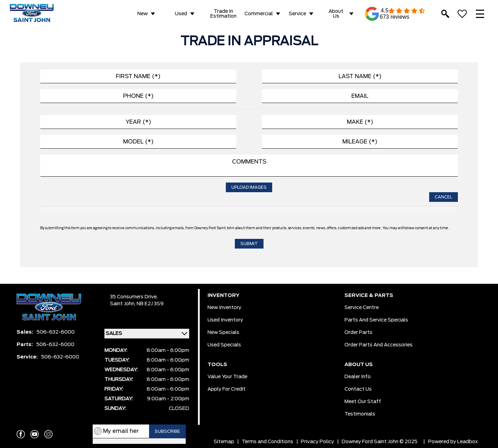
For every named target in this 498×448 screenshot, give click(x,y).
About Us (336, 14)
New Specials (223, 333)
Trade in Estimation (223, 14)
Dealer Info (358, 377)
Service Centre (362, 308)
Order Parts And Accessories (379, 345)
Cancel (444, 197)
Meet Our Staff (363, 402)
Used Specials (224, 345)
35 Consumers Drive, (134, 297)
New (142, 14)
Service (297, 14)
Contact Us (358, 389)
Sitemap (224, 442)
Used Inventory (225, 320)
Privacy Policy (317, 442)
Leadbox (468, 442)
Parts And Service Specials (376, 320)
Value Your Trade (227, 377)
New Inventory (224, 308)
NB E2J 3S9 (150, 304)
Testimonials (360, 414)
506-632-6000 (56, 332)
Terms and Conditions (268, 442)
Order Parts (358, 333)
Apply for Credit (227, 389)
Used (181, 14)
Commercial (259, 14)
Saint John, (123, 304)
